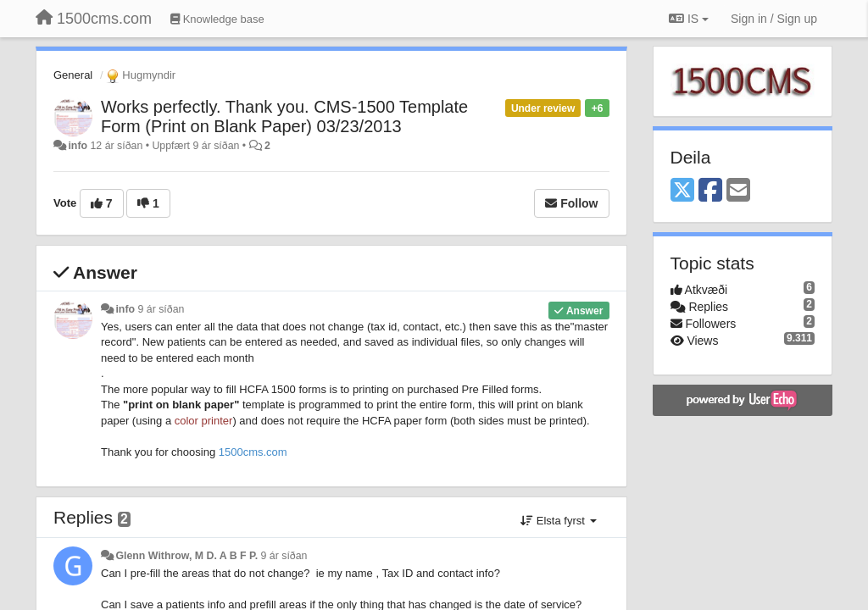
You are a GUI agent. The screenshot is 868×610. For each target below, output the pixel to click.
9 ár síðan (161, 309)
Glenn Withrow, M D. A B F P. (186, 556)
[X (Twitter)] (682, 191)
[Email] (738, 191)
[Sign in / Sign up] (774, 19)
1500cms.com (253, 452)
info (78, 146)
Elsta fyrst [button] (558, 521)
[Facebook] (710, 191)
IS (689, 19)
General (73, 75)
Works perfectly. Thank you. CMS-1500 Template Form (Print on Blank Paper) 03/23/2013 (284, 116)
